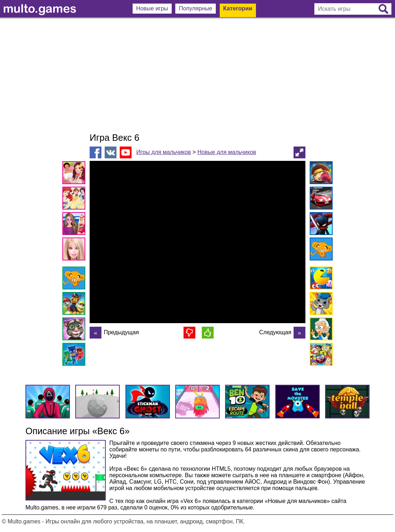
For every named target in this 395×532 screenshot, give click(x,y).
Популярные (196, 8)
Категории (238, 8)
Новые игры (152, 8)
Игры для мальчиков (163, 152)
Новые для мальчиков (227, 152)
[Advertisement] (197, 75)
